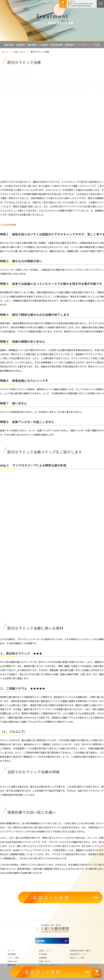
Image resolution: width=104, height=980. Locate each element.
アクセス (63, 4)
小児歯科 (44, 45)
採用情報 (41, 941)
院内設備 (43, 954)
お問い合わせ (45, 961)
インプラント (84, 45)
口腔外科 (21, 45)
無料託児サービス (78, 954)
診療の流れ (13, 961)
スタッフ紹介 (14, 958)
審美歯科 (70, 45)
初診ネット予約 (77, 958)
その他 (96, 45)
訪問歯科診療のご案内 (80, 951)
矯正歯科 (32, 45)
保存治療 (9, 45)
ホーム (5, 52)
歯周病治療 (57, 45)
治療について (19, 52)
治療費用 (43, 958)
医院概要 (12, 954)
